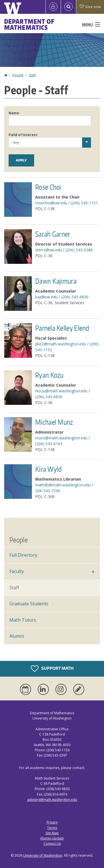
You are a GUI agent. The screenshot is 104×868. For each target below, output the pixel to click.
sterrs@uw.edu (49, 250)
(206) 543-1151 (84, 203)
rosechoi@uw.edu (51, 203)
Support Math (52, 669)
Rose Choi (48, 187)
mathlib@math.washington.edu (63, 485)
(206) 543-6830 (75, 297)
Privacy (52, 822)
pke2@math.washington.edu (61, 344)
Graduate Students (29, 604)
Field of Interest (23, 135)
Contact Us (52, 844)
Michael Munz (54, 422)
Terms (52, 828)
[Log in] (53, 7)
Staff (32, 75)
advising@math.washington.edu (52, 800)
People (18, 75)
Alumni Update (52, 838)
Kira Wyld (49, 469)
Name (14, 113)
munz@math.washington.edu (61, 438)
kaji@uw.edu (46, 297)
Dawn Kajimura (56, 281)
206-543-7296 (48, 491)
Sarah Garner (53, 234)
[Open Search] (69, 7)
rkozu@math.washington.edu (61, 391)
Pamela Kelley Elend (62, 328)
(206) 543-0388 (79, 250)
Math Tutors (23, 620)
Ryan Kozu (50, 375)
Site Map (52, 833)
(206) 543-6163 (49, 444)
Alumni (17, 636)
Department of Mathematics (29, 24)
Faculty (17, 571)
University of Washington (43, 855)
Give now (90, 7)
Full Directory (23, 555)
